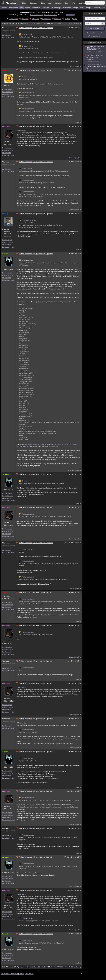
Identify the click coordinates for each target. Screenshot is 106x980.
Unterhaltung (97, 8)
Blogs (43, 3)
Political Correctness (37, 15)
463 (48, 24)
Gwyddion (6, 254)
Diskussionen (34, 3)
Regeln (21, 974)
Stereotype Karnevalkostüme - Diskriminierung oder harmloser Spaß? (95, 49)
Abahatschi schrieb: (27, 77)
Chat (67, 3)
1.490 (71, 24)
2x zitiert (72, 158)
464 (52, 24)
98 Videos (35, 19)
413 (35, 24)
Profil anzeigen (7, 89)
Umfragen (88, 8)
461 (42, 24)
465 (55, 24)
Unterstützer (8, 236)
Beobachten (47, 19)
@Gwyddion (21, 811)
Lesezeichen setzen (9, 38)
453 (39, 24)
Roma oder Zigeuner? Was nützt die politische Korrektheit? (95, 58)
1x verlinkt (71, 470)
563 (65, 24)
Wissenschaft (14, 8)
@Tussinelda (21, 723)
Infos (75, 19)
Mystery (28, 8)
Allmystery (11, 3)
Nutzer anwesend (95, 14)
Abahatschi (6, 28)
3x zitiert (72, 824)
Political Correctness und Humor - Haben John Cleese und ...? (95, 68)
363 (32, 24)
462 (45, 24)
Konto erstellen (96, 36)
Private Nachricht (8, 92)
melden (79, 66)
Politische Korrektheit (50, 15)
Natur (81, 8)
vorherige (23, 24)
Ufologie (75, 8)
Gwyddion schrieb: (26, 918)
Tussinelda (6, 126)
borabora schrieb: (26, 260)
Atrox (5, 214)
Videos (50, 3)
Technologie (67, 8)
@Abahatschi (21, 131)
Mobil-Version (29, 974)
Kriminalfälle (36, 8)
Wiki (74, 3)
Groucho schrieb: (26, 35)
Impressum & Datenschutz (10, 974)
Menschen (4, 8)
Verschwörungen (56, 8)
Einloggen (96, 29)
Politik (22, 8)
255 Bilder (25, 19)
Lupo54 (5, 593)
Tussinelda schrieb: (27, 169)
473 (58, 24)
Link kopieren (6, 35)
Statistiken (59, 3)
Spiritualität (45, 8)
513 (62, 24)
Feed (68, 15)
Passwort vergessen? (95, 33)
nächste (76, 24)
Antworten (58, 19)
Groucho (5, 70)
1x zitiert (72, 66)
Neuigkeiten (82, 3)
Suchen (67, 19)
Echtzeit (24, 3)
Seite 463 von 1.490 (10, 24)
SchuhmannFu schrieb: (28, 220)
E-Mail (72, 15)
